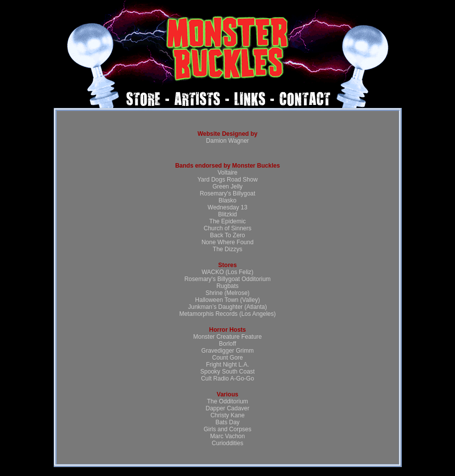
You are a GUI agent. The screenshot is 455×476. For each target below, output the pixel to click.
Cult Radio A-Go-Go (227, 379)
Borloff (227, 344)
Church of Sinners (227, 228)
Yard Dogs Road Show (227, 180)
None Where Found (227, 242)
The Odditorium (227, 401)
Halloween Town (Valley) (227, 300)
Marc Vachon (228, 436)
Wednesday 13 (228, 207)
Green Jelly (227, 187)
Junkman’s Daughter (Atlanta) (227, 307)
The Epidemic (227, 221)
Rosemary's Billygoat (228, 193)
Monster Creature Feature (227, 337)
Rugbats (227, 286)
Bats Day (227, 422)
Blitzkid (227, 214)
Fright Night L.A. (227, 365)
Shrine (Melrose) (227, 293)
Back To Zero (227, 235)
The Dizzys (227, 249)
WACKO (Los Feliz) (227, 272)
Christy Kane (227, 415)
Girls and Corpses (227, 429)
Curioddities (227, 443)
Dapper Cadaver (227, 408)
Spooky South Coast (227, 372)
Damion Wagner (227, 141)
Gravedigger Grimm (227, 351)
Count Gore (227, 358)
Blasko (227, 200)
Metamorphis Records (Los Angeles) (227, 314)
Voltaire (227, 173)
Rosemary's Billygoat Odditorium (228, 279)
